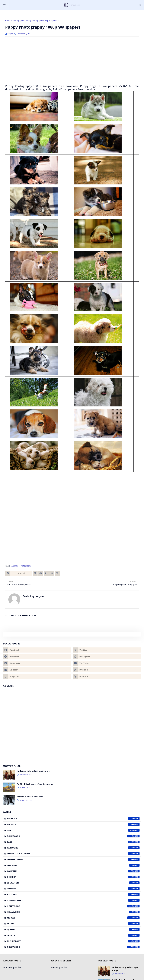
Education (73, 883)
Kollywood (73, 912)
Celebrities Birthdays (73, 854)
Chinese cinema (73, 859)
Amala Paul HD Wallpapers (30, 797)
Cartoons (73, 848)
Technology (73, 941)
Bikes (73, 830)
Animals (15, 566)
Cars (73, 842)
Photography (18, 21)
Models (73, 918)
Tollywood (73, 947)
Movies (73, 924)
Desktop (73, 877)
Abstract (73, 819)
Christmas (73, 865)
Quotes (73, 929)
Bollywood (73, 836)
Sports (73, 935)
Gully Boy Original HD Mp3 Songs (33, 771)
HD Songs (73, 894)
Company (73, 871)
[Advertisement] (72, 61)
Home (8, 21)
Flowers (73, 889)
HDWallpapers (73, 900)
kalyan (10, 34)
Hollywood (73, 906)
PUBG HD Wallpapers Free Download (35, 784)
